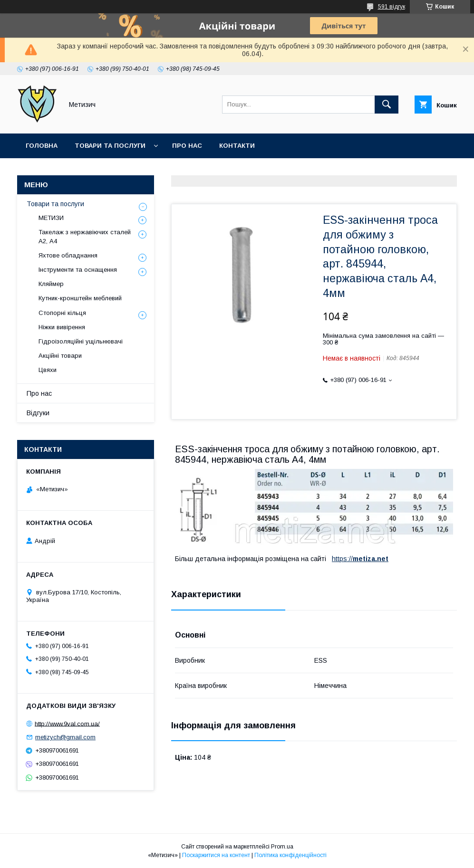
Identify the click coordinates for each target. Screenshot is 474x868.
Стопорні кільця (62, 313)
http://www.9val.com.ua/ (67, 723)
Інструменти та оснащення (78, 270)
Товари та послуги (110, 146)
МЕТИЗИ (51, 218)
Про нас (187, 146)
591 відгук (392, 7)
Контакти (237, 146)
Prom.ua (282, 847)
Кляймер (51, 284)
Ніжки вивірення (62, 327)
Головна (42, 146)
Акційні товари (60, 356)
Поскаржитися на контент (216, 855)
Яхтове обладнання (68, 255)
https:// (342, 559)
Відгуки (38, 413)
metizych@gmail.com (65, 737)
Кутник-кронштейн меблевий (80, 298)
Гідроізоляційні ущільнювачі (81, 341)
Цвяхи (48, 370)
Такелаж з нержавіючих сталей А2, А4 (85, 236)
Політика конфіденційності (290, 855)
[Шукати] (387, 105)
